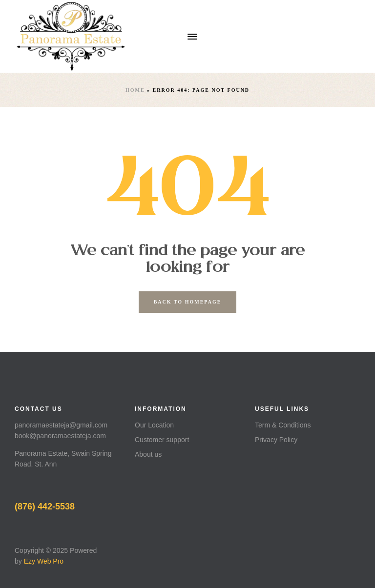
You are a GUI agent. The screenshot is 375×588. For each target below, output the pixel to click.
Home (135, 90)
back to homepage (188, 302)
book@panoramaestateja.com (60, 436)
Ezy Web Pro (44, 561)
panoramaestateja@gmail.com (61, 425)
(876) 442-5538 (45, 507)
